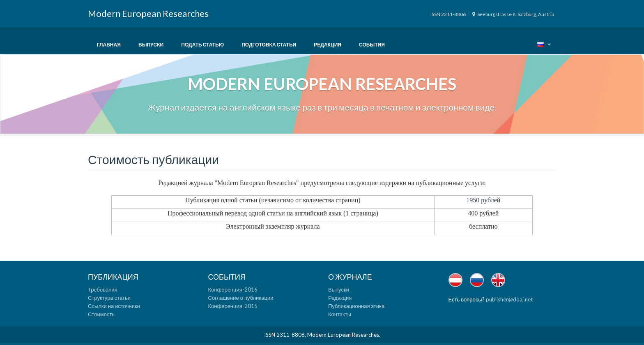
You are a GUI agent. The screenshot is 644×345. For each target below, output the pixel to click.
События (372, 45)
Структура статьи (109, 298)
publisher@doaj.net (509, 299)
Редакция (328, 45)
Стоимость (101, 314)
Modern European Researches (148, 13)
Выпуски (151, 45)
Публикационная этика (356, 306)
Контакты (340, 314)
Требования (103, 289)
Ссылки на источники (114, 306)
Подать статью (202, 45)
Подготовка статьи (269, 45)
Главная (109, 45)
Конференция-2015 (233, 306)
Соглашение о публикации (241, 298)
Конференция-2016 (233, 289)
